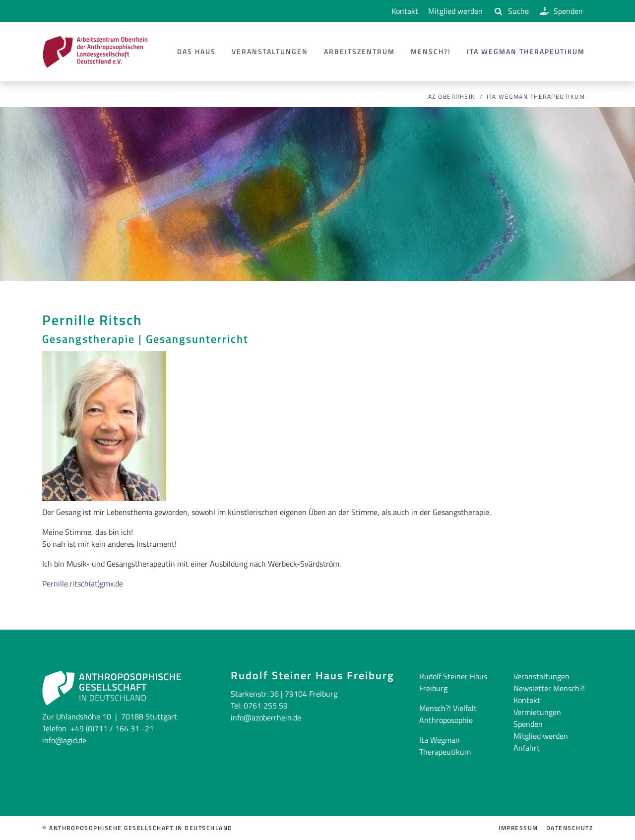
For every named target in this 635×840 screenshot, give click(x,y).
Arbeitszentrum (359, 51)
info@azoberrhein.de (266, 717)
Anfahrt (527, 748)
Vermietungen (537, 712)
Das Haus (196, 51)
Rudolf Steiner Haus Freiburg (453, 682)
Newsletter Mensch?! (549, 688)
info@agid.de (64, 740)
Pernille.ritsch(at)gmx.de (83, 583)
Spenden (561, 11)
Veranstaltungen (270, 51)
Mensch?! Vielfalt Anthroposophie (448, 714)
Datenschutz (570, 828)
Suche (510, 11)
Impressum (518, 828)
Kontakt (403, 11)
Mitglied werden (455, 11)
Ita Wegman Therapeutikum (526, 51)
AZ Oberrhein (452, 97)
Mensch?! (431, 51)
